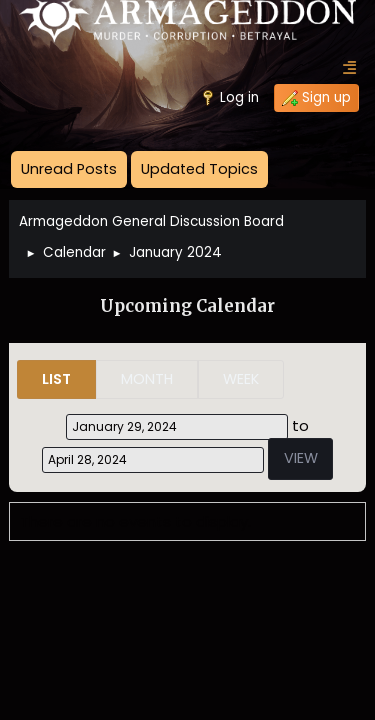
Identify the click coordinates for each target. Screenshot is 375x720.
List (56, 379)
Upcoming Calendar (187, 306)
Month (147, 379)
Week (241, 379)
